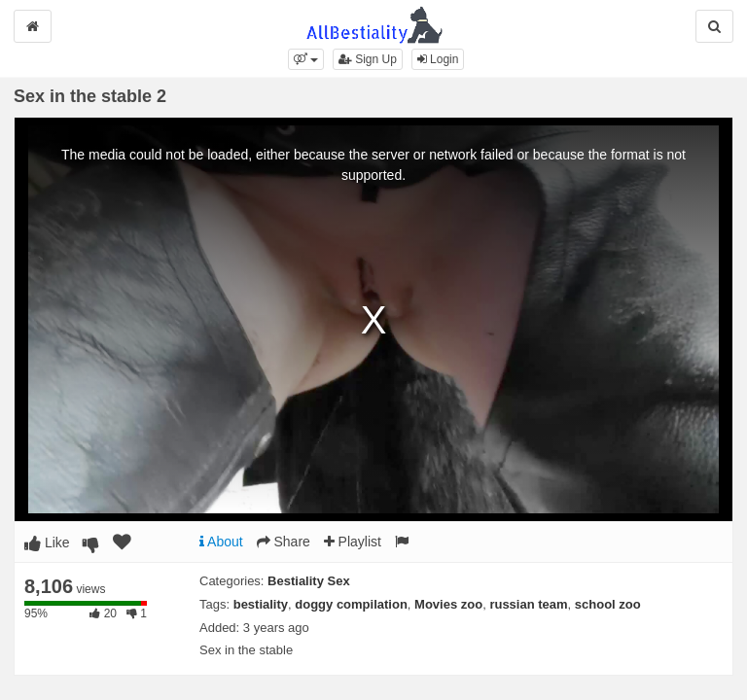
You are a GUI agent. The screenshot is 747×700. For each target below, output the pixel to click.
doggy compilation (351, 604)
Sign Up (368, 59)
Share (284, 542)
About (221, 542)
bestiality (261, 604)
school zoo (608, 604)
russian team (528, 604)
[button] (306, 59)
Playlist (353, 542)
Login (438, 59)
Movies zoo (448, 604)
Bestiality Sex (309, 581)
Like (47, 542)
